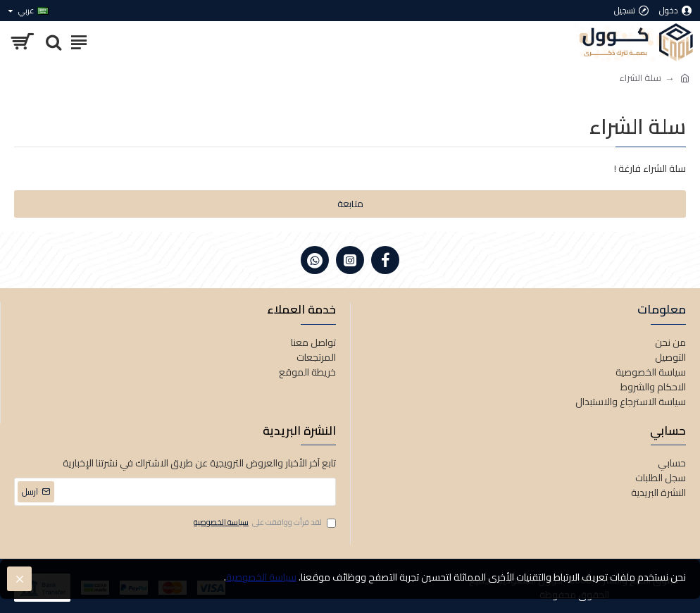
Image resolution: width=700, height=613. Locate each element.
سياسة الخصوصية (261, 577)
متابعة (350, 204)
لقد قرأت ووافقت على (264, 523)
